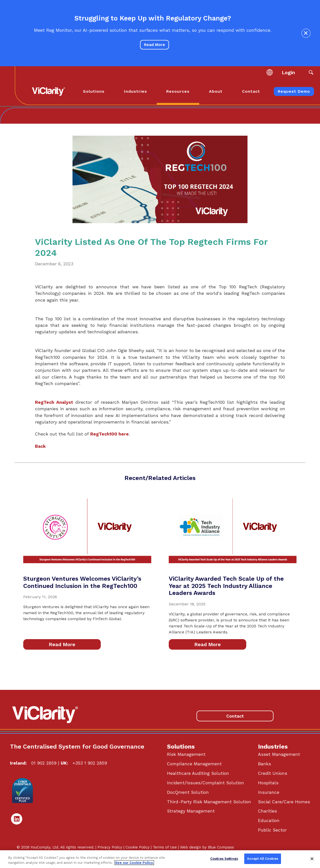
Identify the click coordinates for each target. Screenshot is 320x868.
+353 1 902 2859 (90, 763)
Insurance (269, 792)
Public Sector (272, 830)
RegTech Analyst (54, 402)
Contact (235, 716)
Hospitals (268, 783)
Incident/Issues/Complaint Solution (205, 783)
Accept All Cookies (263, 859)
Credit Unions (273, 773)
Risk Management (186, 754)
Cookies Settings (224, 859)
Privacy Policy (110, 847)
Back (40, 446)
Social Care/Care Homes (284, 802)
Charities (267, 811)
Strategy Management (191, 811)
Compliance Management (194, 764)
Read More (154, 45)
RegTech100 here (109, 434)
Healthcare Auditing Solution (198, 773)
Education (269, 821)
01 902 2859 (44, 763)
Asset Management (279, 754)
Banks (264, 764)
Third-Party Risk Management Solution (209, 802)
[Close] (312, 859)
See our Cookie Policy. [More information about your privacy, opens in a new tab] (134, 863)
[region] (160, 859)
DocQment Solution (188, 792)
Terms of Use (165, 847)
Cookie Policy (137, 847)
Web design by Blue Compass (207, 847)
